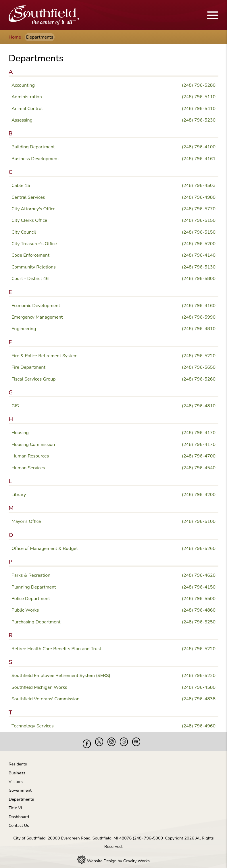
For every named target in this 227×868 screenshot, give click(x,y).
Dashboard (19, 812)
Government (20, 786)
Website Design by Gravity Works (113, 856)
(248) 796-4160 (199, 306)
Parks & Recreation (31, 575)
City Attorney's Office (33, 209)
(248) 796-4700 (199, 456)
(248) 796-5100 (199, 521)
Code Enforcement (30, 255)
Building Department (33, 147)
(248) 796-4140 (199, 255)
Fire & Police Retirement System (45, 356)
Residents (18, 760)
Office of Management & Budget (45, 549)
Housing (20, 433)
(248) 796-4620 (199, 575)
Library (19, 495)
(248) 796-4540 (199, 468)
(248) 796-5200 (199, 244)
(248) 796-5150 (199, 220)
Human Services (28, 468)
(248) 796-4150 (199, 587)
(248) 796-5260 (199, 379)
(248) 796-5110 (199, 97)
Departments (21, 795)
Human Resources (30, 456)
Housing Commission (33, 445)
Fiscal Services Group (34, 379)
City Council (24, 232)
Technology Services (33, 726)
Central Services (28, 197)
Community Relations (34, 267)
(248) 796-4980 (199, 197)
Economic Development (36, 306)
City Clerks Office (29, 220)
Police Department (31, 599)
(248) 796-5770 (199, 209)
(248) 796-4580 (199, 687)
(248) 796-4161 (199, 159)
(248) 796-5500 (199, 599)
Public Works (25, 610)
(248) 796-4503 (199, 186)
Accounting (23, 85)
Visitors (16, 777)
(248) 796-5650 (199, 367)
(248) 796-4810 (199, 329)
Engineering (24, 329)
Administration (27, 97)
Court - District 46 (30, 279)
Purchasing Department (36, 622)
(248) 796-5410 (199, 109)
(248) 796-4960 (199, 726)
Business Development (35, 159)
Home (15, 37)
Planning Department (34, 587)
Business (17, 769)
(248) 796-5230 (199, 120)
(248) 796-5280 (199, 85)
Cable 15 (21, 186)
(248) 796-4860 (199, 610)
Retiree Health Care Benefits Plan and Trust (56, 649)
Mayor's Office (26, 521)
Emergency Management (37, 317)
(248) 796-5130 (199, 267)
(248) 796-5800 (199, 279)
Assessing (22, 120)
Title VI (15, 803)
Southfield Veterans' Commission (46, 699)
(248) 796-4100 (199, 147)
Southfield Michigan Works (39, 687)
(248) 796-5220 (199, 356)
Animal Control (27, 109)
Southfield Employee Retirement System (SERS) (61, 676)
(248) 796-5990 (199, 317)
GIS (15, 406)
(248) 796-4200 (199, 495)
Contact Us (19, 821)
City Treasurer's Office (34, 244)
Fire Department (28, 367)
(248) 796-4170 (199, 433)
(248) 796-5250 (199, 622)
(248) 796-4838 (199, 699)
